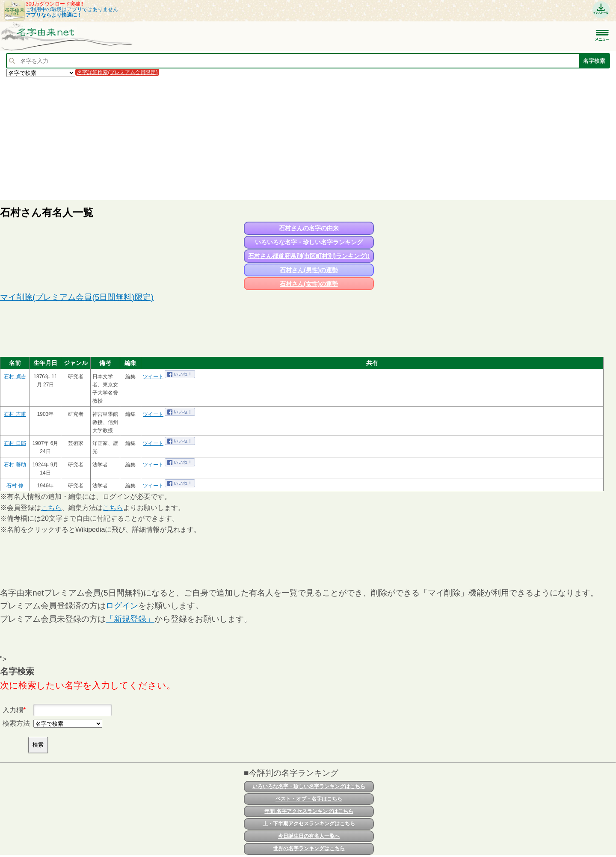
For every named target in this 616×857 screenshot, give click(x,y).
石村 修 (15, 486)
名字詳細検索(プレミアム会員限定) (117, 72)
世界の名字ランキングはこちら (309, 848)
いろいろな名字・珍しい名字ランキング (309, 242)
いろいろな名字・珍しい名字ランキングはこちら (309, 786)
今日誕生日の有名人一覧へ (309, 836)
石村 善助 (15, 465)
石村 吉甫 (15, 414)
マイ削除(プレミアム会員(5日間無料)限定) (77, 297)
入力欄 (13, 710)
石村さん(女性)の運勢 (309, 284)
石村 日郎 (15, 443)
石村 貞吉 (15, 377)
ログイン (122, 606)
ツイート (153, 377)
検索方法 (16, 723)
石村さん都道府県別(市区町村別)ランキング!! (309, 256)
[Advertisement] (257, 138)
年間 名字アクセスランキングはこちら (309, 811)
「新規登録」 (130, 619)
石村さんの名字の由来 (309, 228)
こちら (51, 508)
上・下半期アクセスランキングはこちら (309, 824)
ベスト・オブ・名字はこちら (309, 799)
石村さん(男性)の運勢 (309, 270)
